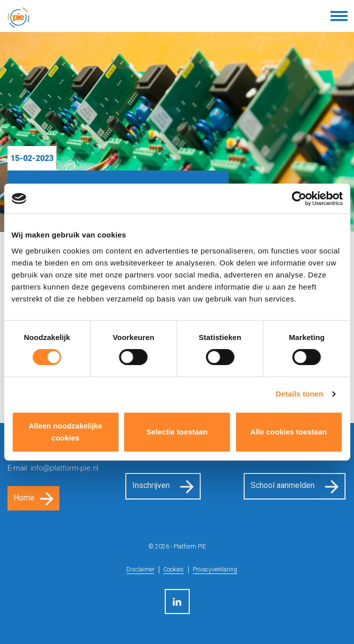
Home (24, 498)
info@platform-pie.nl (64, 468)
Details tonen (299, 394)
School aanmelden (283, 485)
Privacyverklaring (215, 569)
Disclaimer (140, 569)
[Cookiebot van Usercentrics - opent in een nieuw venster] (299, 198)
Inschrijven (151, 485)
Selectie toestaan (177, 432)
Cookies (174, 569)
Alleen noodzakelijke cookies (65, 432)
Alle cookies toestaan (288, 432)
